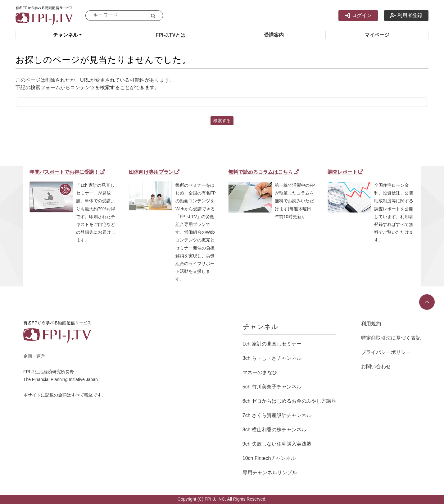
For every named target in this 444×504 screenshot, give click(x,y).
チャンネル (66, 35)
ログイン (358, 16)
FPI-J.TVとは (170, 35)
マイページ (377, 35)
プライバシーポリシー (386, 352)
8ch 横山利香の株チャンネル (274, 430)
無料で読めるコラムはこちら (263, 172)
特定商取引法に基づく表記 (391, 338)
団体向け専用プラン (154, 172)
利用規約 (371, 324)
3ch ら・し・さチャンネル (272, 358)
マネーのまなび (260, 372)
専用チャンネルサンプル (270, 472)
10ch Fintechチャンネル (269, 458)
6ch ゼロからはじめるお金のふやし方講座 (289, 401)
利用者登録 (406, 16)
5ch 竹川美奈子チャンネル (272, 387)
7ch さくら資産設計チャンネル (277, 415)
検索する (222, 121)
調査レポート (345, 172)
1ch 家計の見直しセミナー (272, 344)
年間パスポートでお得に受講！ (67, 172)
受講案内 (274, 35)
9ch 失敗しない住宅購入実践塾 (277, 444)
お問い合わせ (376, 367)
